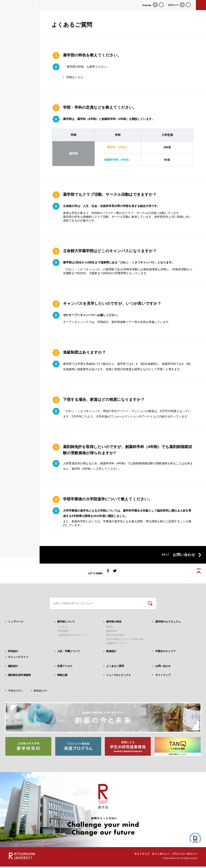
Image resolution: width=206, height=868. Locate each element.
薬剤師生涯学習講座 (19, 677)
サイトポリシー (161, 855)
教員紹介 (111, 653)
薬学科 (110, 628)
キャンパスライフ (18, 659)
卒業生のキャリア (165, 653)
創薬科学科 (112, 632)
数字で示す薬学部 (115, 637)
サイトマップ (163, 677)
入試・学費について (69, 653)
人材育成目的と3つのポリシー (72, 637)
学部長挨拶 (63, 632)
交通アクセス (65, 668)
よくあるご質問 (115, 668)
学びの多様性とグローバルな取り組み (125, 641)
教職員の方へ (41, 692)
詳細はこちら (75, 77)
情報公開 (62, 677)
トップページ (16, 623)
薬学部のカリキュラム (168, 623)
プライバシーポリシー (185, 855)
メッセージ (63, 628)
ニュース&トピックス (119, 677)
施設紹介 (13, 668)
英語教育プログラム (116, 645)
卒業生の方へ (16, 692)
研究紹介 (13, 653)
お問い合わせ (163, 668)
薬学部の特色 (114, 623)
